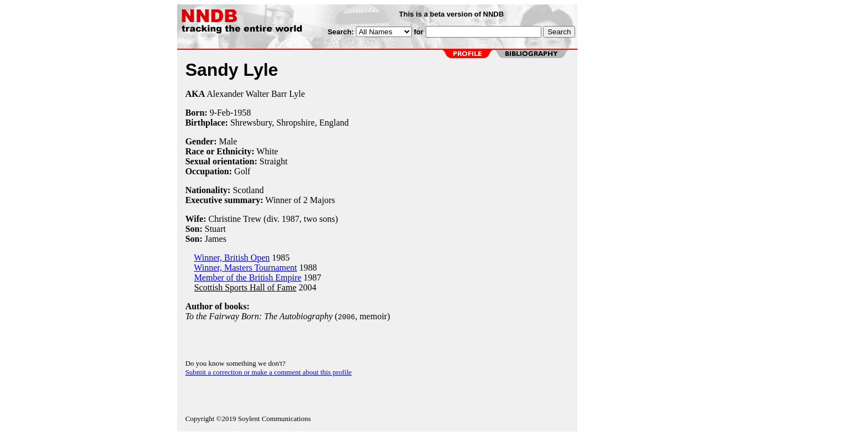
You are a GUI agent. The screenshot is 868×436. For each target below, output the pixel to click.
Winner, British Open (232, 258)
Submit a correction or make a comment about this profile (269, 372)
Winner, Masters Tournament (245, 268)
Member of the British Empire (248, 277)
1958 (242, 113)
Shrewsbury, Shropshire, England (290, 123)
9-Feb (220, 113)
